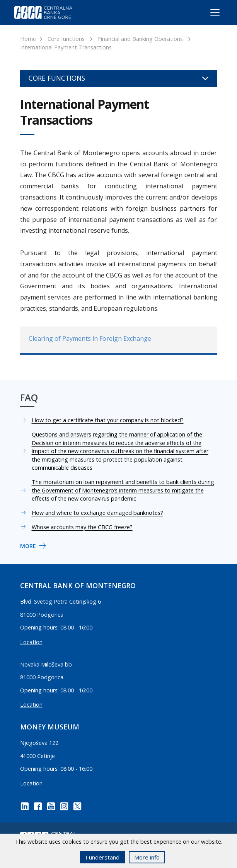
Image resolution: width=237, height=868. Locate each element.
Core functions (66, 39)
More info (147, 857)
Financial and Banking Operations (140, 39)
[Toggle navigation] (208, 14)
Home (28, 39)
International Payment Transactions (66, 47)
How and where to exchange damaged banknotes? (97, 513)
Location (31, 642)
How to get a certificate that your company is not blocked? (108, 420)
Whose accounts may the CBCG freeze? (82, 527)
